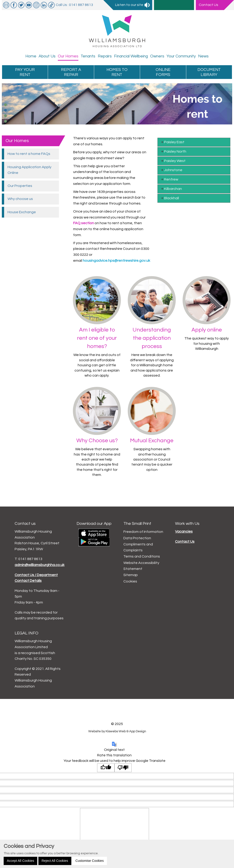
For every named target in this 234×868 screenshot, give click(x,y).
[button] (5, 105)
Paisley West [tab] (173, 161)
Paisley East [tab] (172, 142)
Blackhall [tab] (170, 198)
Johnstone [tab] (171, 170)
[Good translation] (106, 768)
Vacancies (184, 531)
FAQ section (84, 223)
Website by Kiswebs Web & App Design (117, 731)
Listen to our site (133, 5)
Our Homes (17, 141)
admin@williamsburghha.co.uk (40, 565)
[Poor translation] (123, 768)
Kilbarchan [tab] (171, 189)
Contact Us (185, 542)
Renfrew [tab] (169, 179)
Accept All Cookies (20, 861)
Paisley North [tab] (173, 151)
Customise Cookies (90, 861)
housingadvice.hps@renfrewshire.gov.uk (116, 261)
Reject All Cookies (55, 861)
